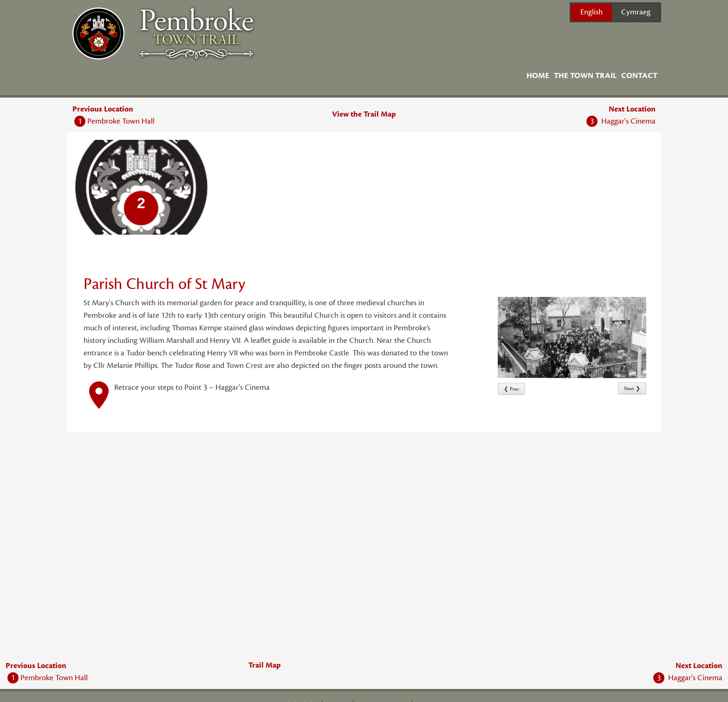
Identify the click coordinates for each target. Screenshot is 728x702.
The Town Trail (585, 76)
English (591, 12)
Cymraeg (636, 12)
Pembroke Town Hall (114, 121)
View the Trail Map (364, 114)
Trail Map (265, 665)
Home (538, 76)
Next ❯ (632, 389)
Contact (639, 76)
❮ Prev (511, 389)
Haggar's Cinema (621, 121)
